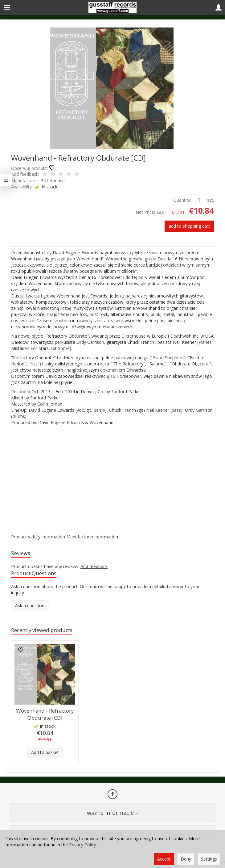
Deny (186, 859)
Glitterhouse (53, 181)
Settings (209, 859)
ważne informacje (113, 813)
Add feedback (94, 566)
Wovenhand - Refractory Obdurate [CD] (45, 714)
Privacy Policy (83, 845)
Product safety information (38, 537)
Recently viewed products (42, 630)
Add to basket (45, 752)
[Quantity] (199, 200)
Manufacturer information (92, 537)
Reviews (21, 553)
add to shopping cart (189, 226)
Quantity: (182, 200)
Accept (164, 859)
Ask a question (30, 606)
